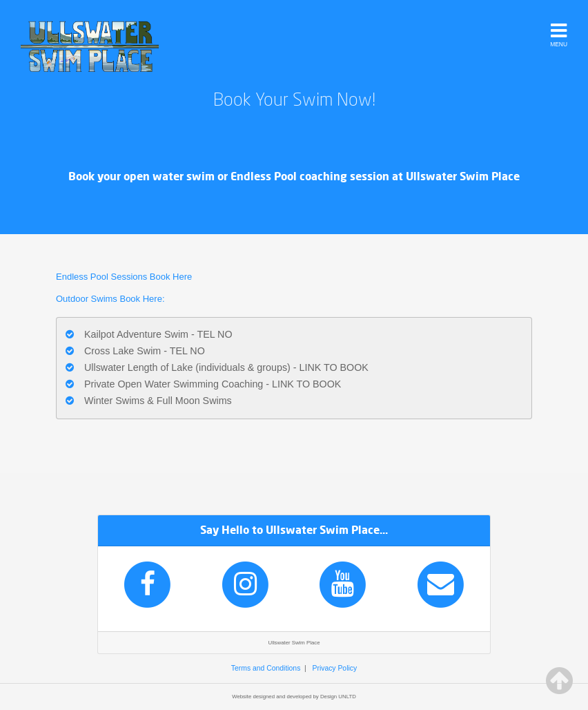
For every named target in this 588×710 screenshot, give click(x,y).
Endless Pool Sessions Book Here (124, 277)
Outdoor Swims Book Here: (111, 299)
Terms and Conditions (266, 668)
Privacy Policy (334, 668)
